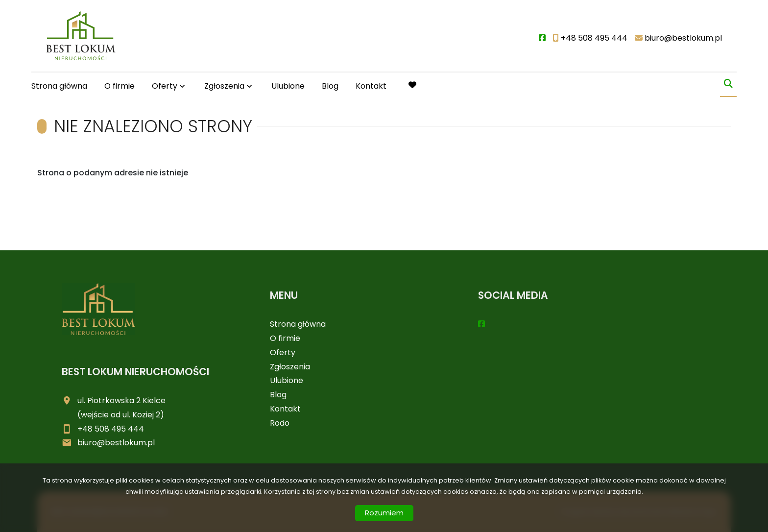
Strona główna (59, 86)
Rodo (280, 423)
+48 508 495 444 (111, 429)
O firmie (120, 86)
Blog (330, 86)
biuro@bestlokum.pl (116, 443)
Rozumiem (384, 513)
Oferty (165, 86)
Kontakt (371, 86)
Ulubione (288, 86)
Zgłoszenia (224, 86)
